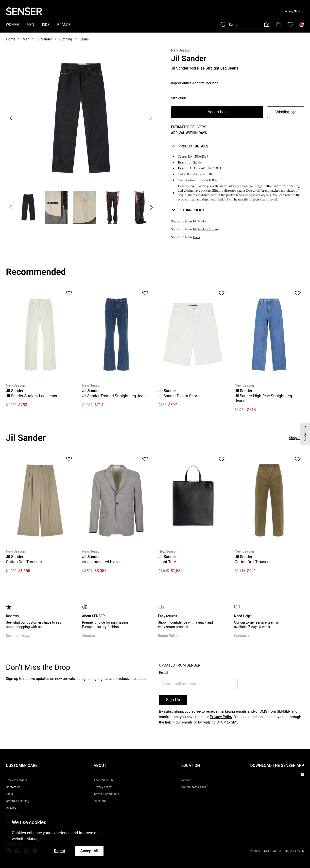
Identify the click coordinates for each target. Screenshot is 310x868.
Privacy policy (103, 787)
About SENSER (103, 780)
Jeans (84, 39)
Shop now (296, 438)
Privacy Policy (221, 717)
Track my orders (17, 780)
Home (11, 39)
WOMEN (12, 25)
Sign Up (173, 700)
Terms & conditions (106, 794)
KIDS (46, 25)
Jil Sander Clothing (206, 229)
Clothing (66, 39)
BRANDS (64, 25)
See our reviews (18, 636)
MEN (30, 25)
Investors (100, 801)
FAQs (9, 794)
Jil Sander (44, 39)
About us (89, 636)
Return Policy (168, 636)
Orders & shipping (18, 801)
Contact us (242, 636)
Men (26, 39)
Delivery (11, 808)
